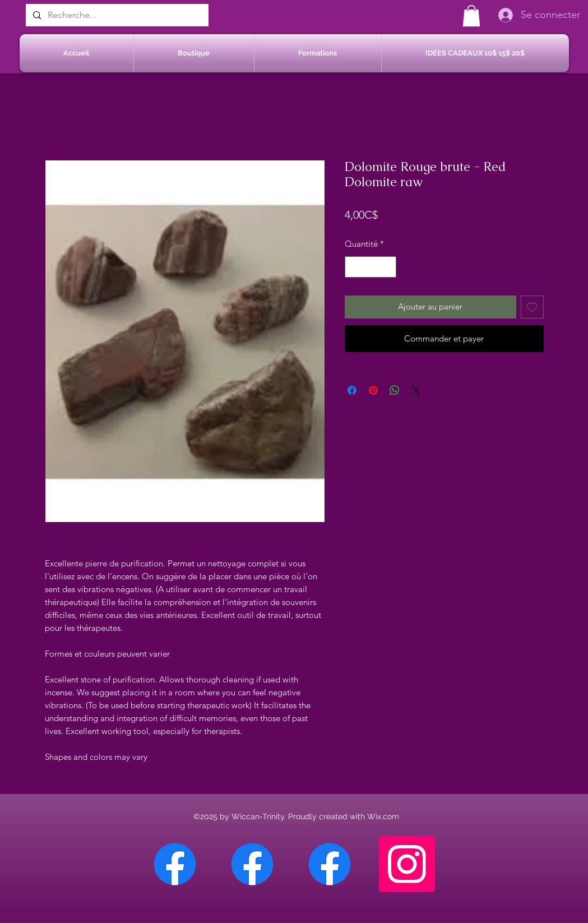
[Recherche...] (116, 15)
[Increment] (387, 267)
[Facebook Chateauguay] (175, 864)
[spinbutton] (370, 267)
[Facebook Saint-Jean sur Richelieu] (330, 864)
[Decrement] (354, 267)
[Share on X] (416, 390)
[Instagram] (407, 864)
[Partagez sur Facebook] (352, 390)
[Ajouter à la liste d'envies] (532, 307)
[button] (471, 16)
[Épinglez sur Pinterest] (373, 390)
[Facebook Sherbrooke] (252, 864)
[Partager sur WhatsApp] (395, 390)
